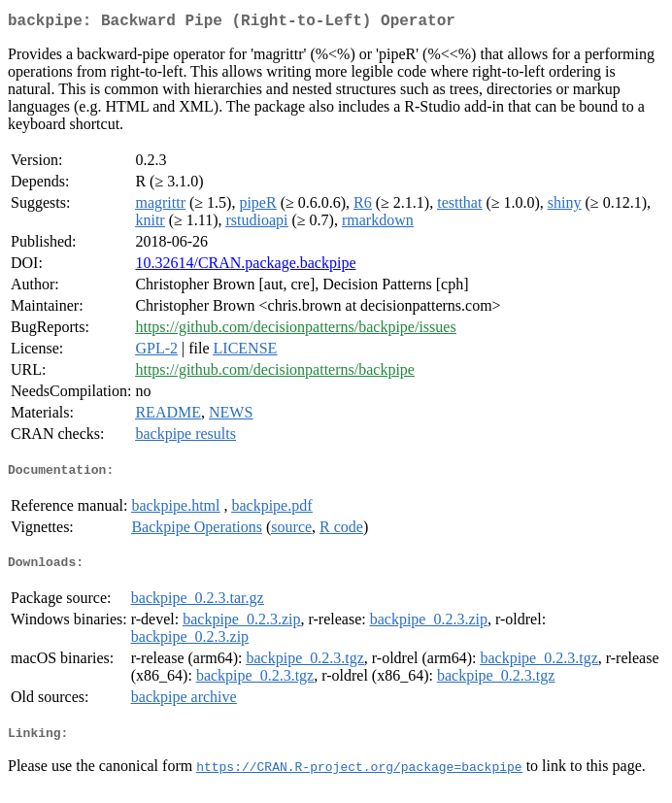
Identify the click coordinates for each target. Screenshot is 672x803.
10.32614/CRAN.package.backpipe (245, 267)
